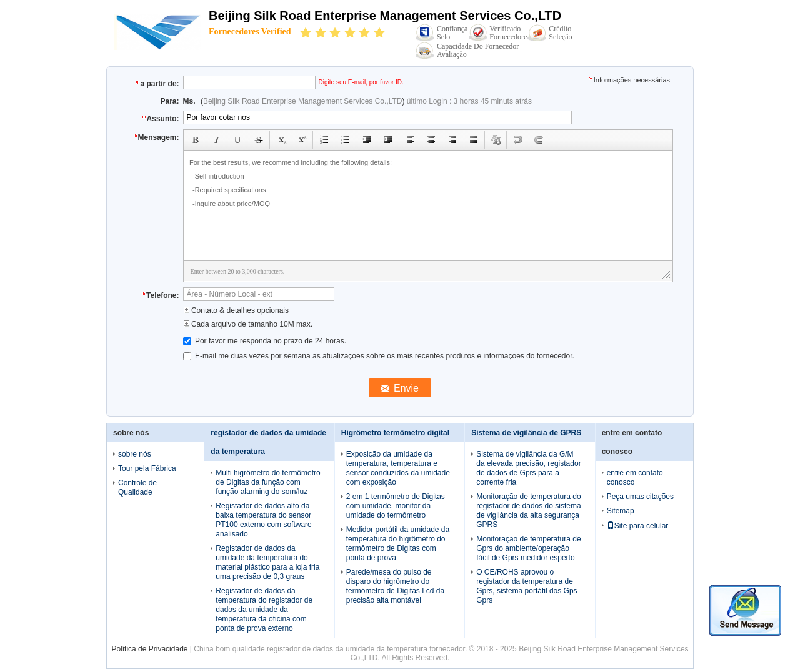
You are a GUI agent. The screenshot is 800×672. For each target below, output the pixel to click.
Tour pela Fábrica (147, 468)
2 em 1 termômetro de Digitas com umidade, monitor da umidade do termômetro (396, 506)
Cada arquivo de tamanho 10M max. (248, 324)
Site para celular (638, 526)
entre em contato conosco (635, 477)
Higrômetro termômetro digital (395, 433)
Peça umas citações (640, 497)
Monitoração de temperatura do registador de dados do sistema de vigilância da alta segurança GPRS (528, 511)
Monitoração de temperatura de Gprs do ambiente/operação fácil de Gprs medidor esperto (528, 548)
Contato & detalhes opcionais (236, 310)
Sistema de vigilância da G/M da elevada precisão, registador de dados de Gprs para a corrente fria (528, 468)
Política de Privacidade (149, 649)
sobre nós (135, 454)
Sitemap (621, 511)
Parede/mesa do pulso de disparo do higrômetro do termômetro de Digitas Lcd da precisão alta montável (395, 586)
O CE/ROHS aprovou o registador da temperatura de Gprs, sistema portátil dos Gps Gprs (527, 586)
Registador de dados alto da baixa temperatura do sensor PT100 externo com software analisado (263, 520)
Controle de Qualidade (137, 487)
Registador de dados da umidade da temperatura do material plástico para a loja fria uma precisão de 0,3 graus (267, 562)
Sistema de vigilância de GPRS (526, 433)
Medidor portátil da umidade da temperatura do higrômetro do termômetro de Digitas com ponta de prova (398, 544)
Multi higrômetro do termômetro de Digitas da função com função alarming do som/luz (268, 482)
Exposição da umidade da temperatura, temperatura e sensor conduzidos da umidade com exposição (398, 468)
